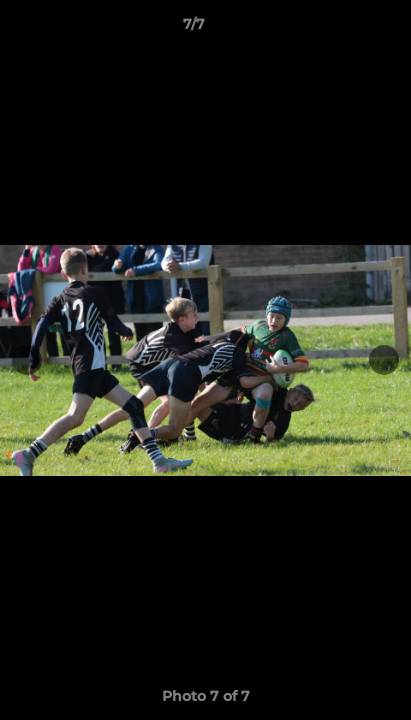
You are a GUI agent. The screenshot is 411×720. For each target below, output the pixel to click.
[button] (339, 29)
